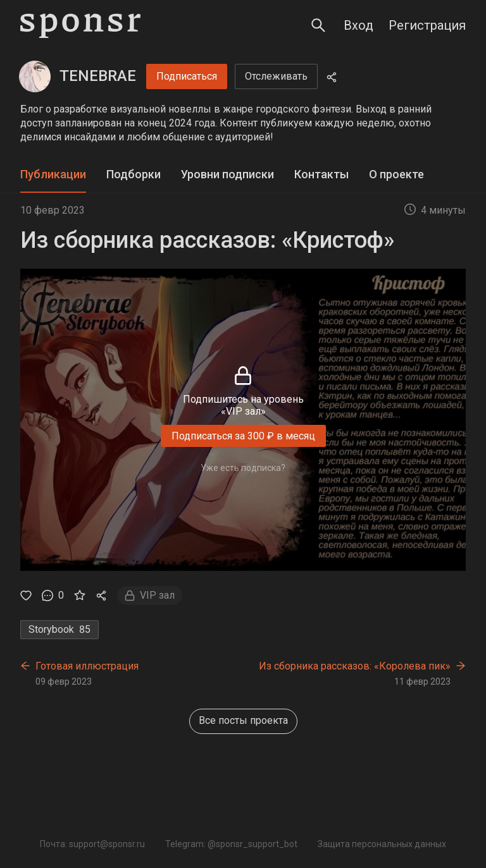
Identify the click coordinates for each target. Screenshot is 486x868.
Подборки (134, 174)
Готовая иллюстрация (87, 666)
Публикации (53, 174)
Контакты (321, 174)
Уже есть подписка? (243, 468)
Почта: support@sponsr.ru (92, 844)
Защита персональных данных (382, 844)
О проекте (396, 174)
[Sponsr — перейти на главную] (80, 26)
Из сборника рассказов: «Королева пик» (355, 666)
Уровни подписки (227, 174)
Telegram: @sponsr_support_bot (231, 844)
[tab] (53, 175)
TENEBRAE (98, 76)
